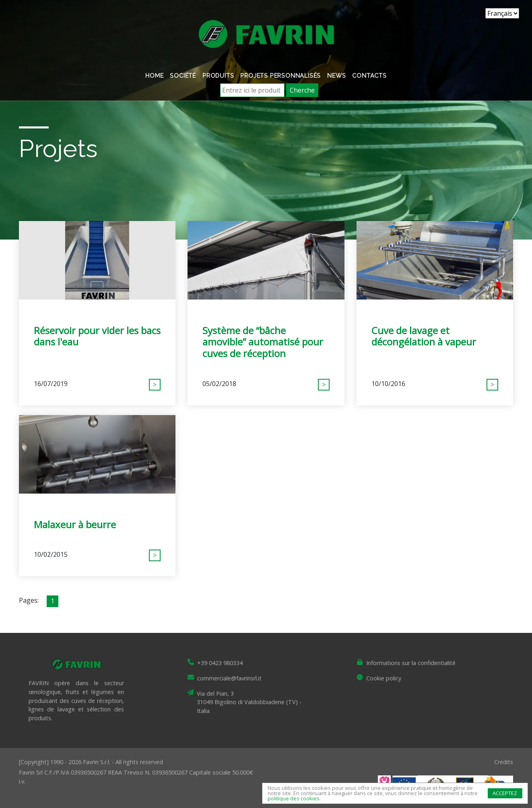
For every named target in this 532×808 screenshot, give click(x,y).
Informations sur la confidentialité (411, 663)
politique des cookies (294, 798)
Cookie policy (384, 678)
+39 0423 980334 (220, 663)
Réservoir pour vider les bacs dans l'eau (97, 336)
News (336, 75)
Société (183, 75)
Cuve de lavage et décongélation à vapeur (424, 336)
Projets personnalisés (280, 75)
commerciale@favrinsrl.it (229, 678)
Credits (504, 762)
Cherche (302, 90)
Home (154, 75)
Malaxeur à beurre (75, 524)
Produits (218, 75)
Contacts (369, 75)
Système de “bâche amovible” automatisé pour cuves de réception (263, 342)
